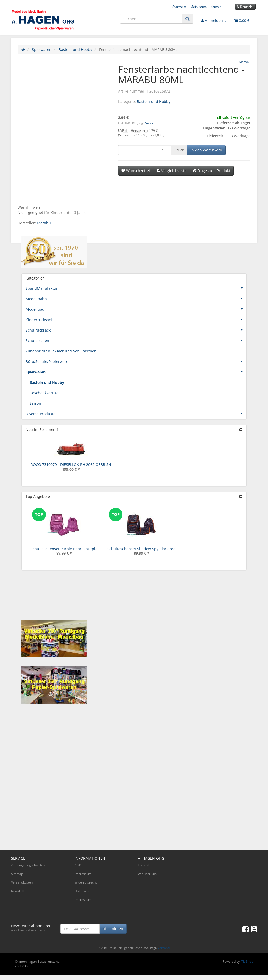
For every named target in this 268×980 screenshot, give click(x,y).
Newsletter (19, 891)
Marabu (44, 223)
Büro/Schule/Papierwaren (136, 361)
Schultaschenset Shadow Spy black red (141, 549)
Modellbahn (136, 298)
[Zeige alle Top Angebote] (241, 496)
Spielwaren (136, 372)
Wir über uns (147, 874)
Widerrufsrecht (86, 882)
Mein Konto (199, 7)
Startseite (180, 7)
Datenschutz (84, 891)
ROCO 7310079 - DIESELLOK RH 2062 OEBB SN (71, 465)
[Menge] (145, 150)
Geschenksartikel (44, 393)
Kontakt (216, 7)
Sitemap (17, 874)
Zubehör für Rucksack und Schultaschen (61, 351)
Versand (151, 123)
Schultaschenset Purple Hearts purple (64, 549)
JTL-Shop (247, 962)
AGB (78, 865)
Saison (35, 403)
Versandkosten (22, 882)
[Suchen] (151, 19)
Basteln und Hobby (154, 102)
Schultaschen (136, 340)
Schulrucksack (136, 330)
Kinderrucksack (136, 319)
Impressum (83, 874)
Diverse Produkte (136, 413)
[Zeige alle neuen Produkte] (241, 429)
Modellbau (136, 309)
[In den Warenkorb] (206, 150)
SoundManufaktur (136, 288)
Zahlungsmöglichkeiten (28, 865)
